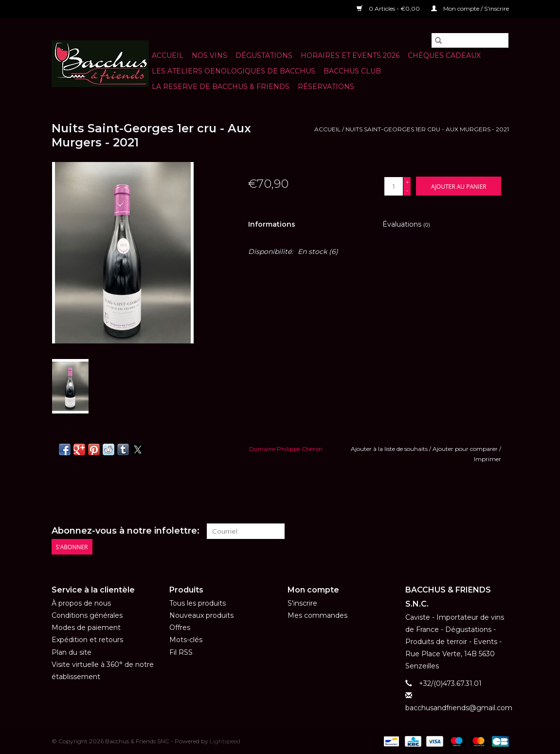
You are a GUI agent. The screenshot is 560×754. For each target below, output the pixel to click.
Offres (180, 628)
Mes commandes (317, 615)
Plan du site (72, 652)
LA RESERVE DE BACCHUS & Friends (221, 87)
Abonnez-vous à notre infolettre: (126, 531)
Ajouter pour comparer (466, 449)
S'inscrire (302, 603)
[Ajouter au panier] (459, 186)
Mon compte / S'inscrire (470, 9)
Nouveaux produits (201, 615)
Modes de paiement (86, 628)
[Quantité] (394, 186)
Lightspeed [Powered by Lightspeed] (225, 741)
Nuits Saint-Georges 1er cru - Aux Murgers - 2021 (427, 129)
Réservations (326, 87)
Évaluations (406, 224)
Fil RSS (181, 652)
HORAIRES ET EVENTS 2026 (350, 55)
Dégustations (264, 55)
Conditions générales (87, 615)
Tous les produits (198, 603)
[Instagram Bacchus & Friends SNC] (501, 531)
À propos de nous (81, 603)
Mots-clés (186, 640)
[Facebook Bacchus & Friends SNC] (483, 531)
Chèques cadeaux (444, 55)
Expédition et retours (87, 640)
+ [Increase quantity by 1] (407, 182)
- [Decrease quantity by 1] (407, 190)
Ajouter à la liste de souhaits (390, 449)
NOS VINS (209, 55)
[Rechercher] (470, 40)
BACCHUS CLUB (352, 71)
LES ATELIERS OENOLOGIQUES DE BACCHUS (234, 71)
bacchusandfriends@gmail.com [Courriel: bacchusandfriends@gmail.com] (459, 708)
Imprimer (488, 459)
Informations (272, 224)
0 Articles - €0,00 (389, 9)
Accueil (168, 55)
